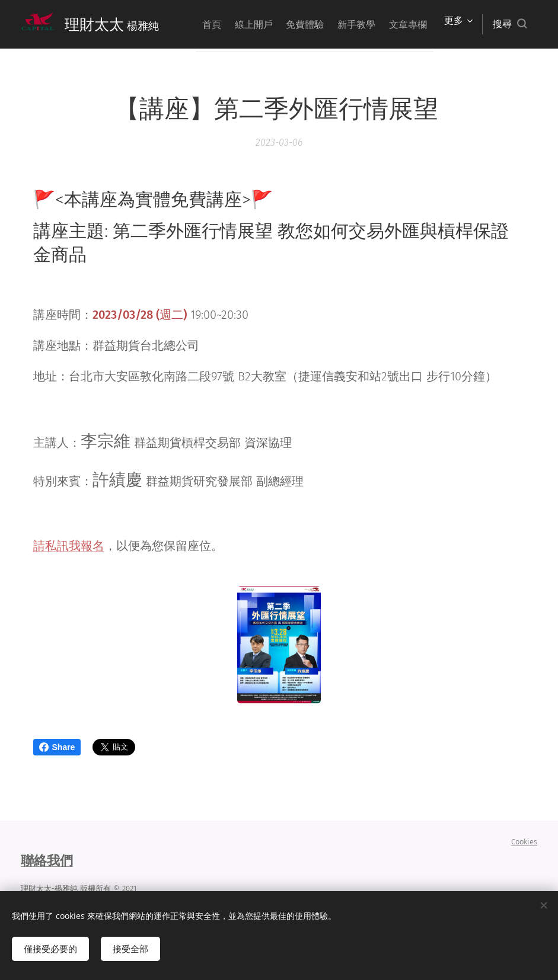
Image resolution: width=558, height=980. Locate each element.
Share (57, 747)
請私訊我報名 (69, 546)
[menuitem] (235, 24)
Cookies (524, 842)
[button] (510, 24)
